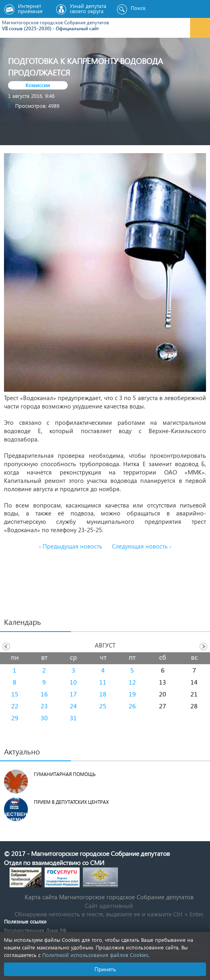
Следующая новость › (142, 546)
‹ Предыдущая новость (71, 546)
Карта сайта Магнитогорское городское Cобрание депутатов (109, 897)
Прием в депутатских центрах (71, 802)
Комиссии (38, 85)
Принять (105, 969)
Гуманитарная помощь (65, 774)
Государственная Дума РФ (35, 930)
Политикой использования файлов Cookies (95, 955)
